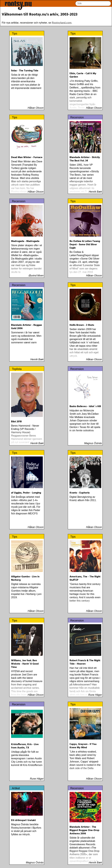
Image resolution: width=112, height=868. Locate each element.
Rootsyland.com (62, 23)
